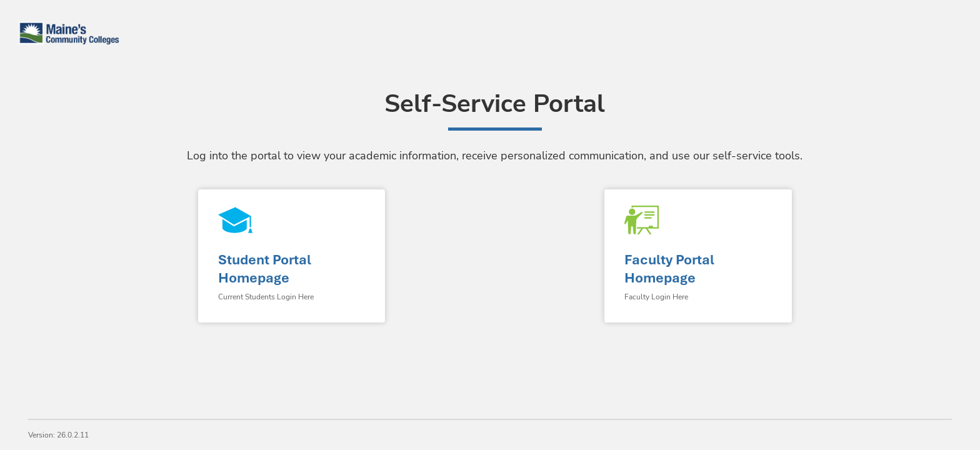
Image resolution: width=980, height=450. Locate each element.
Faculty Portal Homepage (669, 269)
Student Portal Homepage (265, 269)
